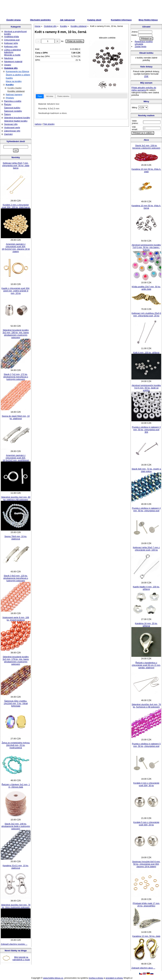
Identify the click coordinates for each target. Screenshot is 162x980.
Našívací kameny (14, 95)
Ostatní (8, 65)
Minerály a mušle (12, 55)
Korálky (10, 85)
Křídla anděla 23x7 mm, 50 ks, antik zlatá (146, 288)
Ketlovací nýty (11, 46)
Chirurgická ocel (12, 40)
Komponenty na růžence (17, 71)
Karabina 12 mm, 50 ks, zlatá (146, 936)
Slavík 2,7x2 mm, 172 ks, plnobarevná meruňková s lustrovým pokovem (16, 377)
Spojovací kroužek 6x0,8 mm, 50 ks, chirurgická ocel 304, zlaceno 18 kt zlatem (146, 864)
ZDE (146, 76)
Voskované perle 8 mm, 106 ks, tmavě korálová (16, 619)
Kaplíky (9, 78)
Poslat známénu (63, 96)
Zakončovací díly (12, 131)
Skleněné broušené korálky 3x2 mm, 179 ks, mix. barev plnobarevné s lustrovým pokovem (16, 660)
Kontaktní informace (121, 20)
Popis (40, 96)
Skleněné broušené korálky (17, 118)
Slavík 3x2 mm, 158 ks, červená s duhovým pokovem (146, 147)
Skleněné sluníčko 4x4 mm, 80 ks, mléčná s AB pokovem (16, 498)
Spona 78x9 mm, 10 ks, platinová (16, 538)
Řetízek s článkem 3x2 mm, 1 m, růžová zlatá (16, 786)
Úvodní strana (13, 20)
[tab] (40, 96)
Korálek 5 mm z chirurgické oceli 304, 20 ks (146, 824)
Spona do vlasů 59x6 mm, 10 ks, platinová (16, 417)
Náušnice (9, 58)
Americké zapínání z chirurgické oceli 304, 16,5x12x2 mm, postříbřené (16, 458)
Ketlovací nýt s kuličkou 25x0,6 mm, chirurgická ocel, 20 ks (146, 314)
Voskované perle (12, 128)
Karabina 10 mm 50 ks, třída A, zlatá (146, 170)
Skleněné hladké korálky (16, 121)
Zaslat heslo (141, 46)
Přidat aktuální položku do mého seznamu (144, 89)
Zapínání (8, 134)
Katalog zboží (94, 20)
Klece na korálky (14, 81)
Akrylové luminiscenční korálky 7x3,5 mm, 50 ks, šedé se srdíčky (146, 388)
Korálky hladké (14, 88)
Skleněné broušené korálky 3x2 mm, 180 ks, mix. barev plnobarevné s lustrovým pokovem (16, 334)
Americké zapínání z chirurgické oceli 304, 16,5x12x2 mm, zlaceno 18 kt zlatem (16, 248)
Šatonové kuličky (12, 108)
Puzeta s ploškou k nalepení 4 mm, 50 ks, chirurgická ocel (146, 509)
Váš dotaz (50, 96)
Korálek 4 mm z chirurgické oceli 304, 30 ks (146, 784)
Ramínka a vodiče (13, 101)
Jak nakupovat (67, 20)
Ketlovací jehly (11, 43)
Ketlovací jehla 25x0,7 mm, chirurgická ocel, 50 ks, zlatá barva (16, 165)
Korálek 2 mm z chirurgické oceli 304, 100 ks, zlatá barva (16, 206)
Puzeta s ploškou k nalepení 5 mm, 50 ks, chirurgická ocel (146, 745)
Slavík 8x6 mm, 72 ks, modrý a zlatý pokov (146, 470)
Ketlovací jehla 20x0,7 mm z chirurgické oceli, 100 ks (146, 549)
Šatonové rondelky (13, 111)
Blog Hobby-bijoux (148, 20)
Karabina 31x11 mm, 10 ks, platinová (16, 867)
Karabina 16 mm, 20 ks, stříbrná (146, 625)
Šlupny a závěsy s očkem (18, 75)
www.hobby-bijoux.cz (53, 978)
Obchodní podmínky (40, 20)
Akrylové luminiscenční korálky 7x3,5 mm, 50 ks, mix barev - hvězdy (146, 247)
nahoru (38, 124)
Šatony (7, 114)
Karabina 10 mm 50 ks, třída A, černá (146, 207)
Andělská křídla (11, 37)
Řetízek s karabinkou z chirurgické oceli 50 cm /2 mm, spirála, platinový (146, 665)
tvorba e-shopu (96, 978)
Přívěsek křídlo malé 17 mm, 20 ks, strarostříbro (146, 905)
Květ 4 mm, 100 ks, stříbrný (146, 352)
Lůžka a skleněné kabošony (12, 51)
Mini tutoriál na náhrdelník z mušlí (21, 958)
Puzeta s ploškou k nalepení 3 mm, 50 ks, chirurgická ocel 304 (146, 430)
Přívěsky (10, 98)
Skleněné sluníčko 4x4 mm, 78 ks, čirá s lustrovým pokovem (16, 906)
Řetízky (8, 104)
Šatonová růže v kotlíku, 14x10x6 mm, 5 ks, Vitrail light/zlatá (16, 703)
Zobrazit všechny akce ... (143, 968)
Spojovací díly (11, 124)
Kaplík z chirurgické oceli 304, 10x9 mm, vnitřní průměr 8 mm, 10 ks (16, 291)
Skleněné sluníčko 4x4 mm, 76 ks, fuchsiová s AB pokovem (146, 706)
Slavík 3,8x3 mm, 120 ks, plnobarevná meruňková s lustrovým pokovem (16, 578)
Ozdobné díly (11, 68)
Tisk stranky (49, 124)
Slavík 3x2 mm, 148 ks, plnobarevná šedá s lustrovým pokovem (16, 826)
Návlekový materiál (13, 61)
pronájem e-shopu (114, 978)
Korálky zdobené (16, 91)
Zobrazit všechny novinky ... (14, 944)
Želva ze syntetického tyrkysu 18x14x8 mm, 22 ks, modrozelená (16, 745)
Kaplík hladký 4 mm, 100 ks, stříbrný (146, 588)
